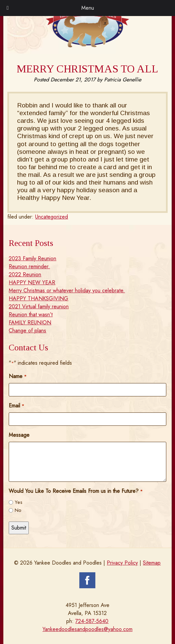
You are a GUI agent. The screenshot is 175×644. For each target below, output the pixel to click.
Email (16, 406)
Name (17, 376)
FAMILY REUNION (30, 323)
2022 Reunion (25, 274)
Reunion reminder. (29, 266)
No (18, 510)
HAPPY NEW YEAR (32, 282)
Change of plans (27, 331)
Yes (19, 502)
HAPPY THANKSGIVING (38, 298)
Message (19, 435)
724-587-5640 (92, 621)
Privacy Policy (122, 563)
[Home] (87, 46)
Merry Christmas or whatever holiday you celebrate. (67, 290)
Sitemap (152, 563)
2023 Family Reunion (32, 258)
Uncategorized (52, 217)
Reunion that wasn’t (31, 314)
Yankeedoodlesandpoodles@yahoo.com (87, 629)
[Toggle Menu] (8, 8)
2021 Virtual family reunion (39, 306)
